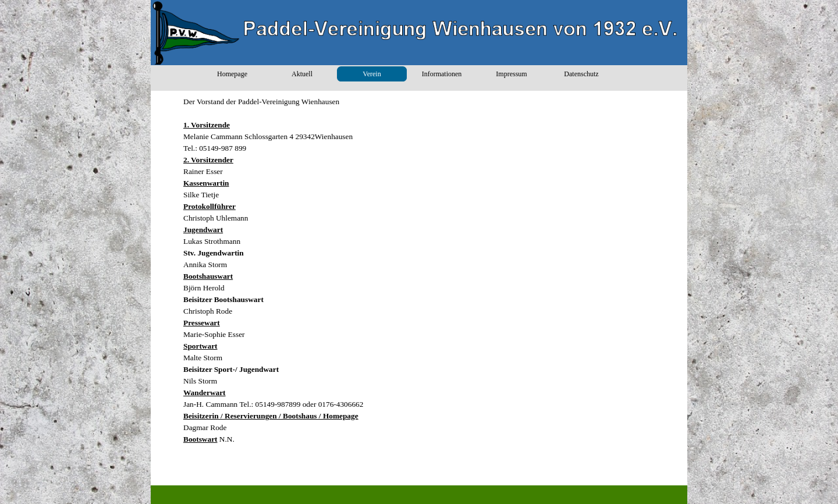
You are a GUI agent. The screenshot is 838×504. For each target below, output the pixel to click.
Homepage (232, 74)
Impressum (511, 74)
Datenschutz (581, 74)
